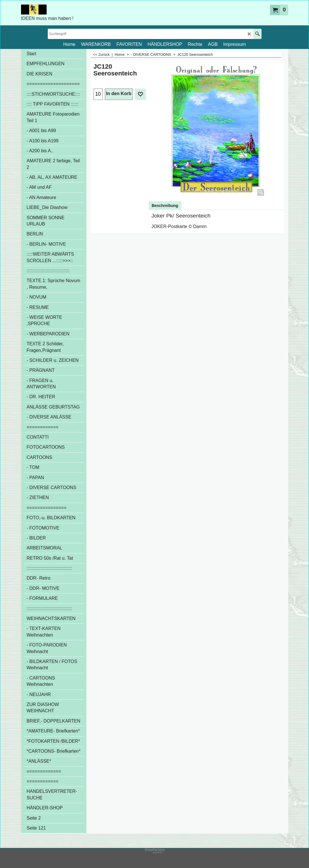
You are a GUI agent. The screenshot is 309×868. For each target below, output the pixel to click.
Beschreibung (165, 206)
